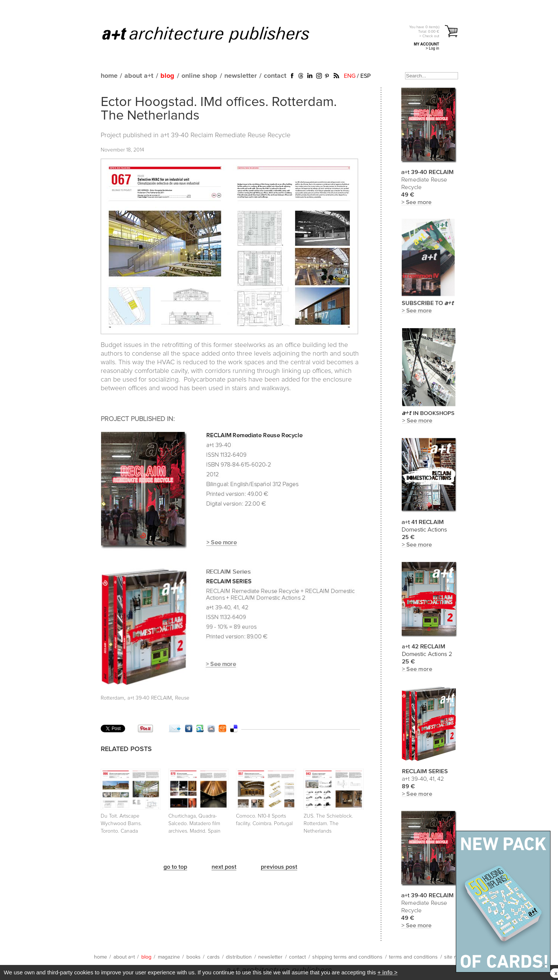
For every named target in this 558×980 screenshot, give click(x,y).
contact (275, 76)
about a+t (139, 76)
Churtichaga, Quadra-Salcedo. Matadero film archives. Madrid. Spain (194, 824)
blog (167, 76)
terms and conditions (413, 957)
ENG (350, 76)
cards (213, 957)
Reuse (182, 698)
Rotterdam (112, 698)
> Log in (432, 48)
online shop (199, 76)
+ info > (387, 972)
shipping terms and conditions (347, 957)
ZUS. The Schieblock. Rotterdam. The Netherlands (328, 824)
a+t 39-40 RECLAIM (150, 698)
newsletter (240, 76)
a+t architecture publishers (215, 34)
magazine (169, 957)
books (194, 957)
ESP (365, 76)
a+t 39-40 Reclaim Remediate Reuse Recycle (225, 135)
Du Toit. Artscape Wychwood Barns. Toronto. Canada (121, 824)
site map (454, 957)
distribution (239, 957)
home (109, 76)
